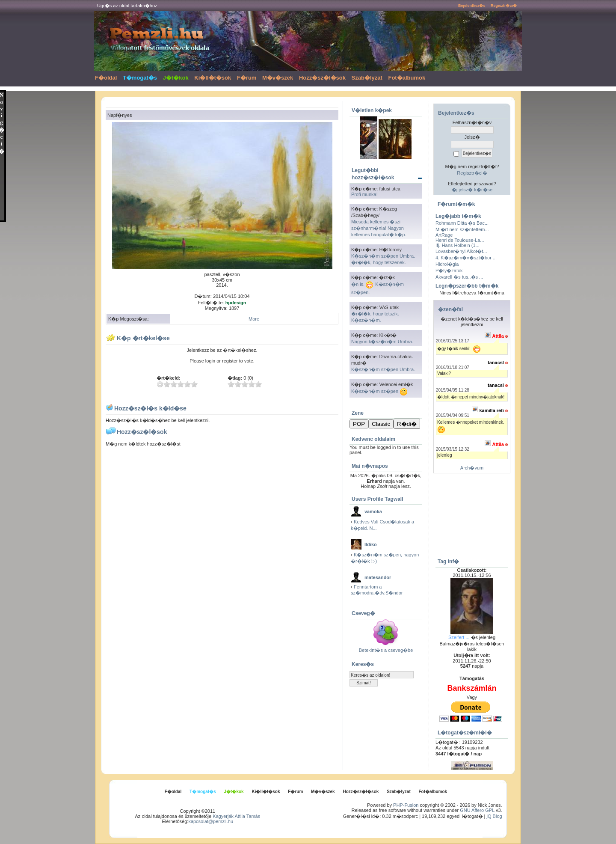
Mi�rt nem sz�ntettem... (462, 229)
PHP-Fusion (406, 805)
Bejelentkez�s (472, 6)
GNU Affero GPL (477, 810)
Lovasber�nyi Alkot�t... (461, 251)
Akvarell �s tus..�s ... (459, 277)
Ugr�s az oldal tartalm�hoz (127, 6)
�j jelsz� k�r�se (472, 190)
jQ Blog (495, 816)
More (254, 319)
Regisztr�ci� (504, 6)
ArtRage (444, 235)
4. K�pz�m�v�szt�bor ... (466, 258)
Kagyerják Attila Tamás (236, 816)
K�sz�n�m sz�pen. (379, 391)
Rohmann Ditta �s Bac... (462, 223)
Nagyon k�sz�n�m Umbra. (382, 342)
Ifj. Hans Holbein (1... (458, 245)
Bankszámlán (472, 688)
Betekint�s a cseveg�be (386, 650)
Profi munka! (364, 194)
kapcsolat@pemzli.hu (211, 821)
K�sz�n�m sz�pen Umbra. (383, 369)
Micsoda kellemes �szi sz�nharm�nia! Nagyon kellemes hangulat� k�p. (379, 228)
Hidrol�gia (447, 264)
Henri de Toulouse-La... (460, 240)
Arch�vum (472, 468)
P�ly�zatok (449, 270)
